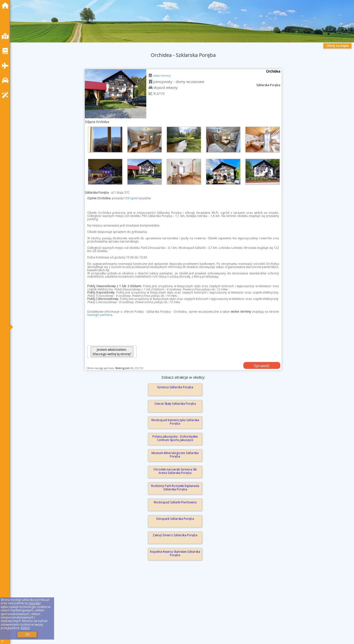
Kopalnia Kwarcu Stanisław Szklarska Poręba (175, 553)
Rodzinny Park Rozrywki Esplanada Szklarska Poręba (175, 488)
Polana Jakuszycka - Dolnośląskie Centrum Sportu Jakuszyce (175, 438)
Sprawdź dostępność (262, 366)
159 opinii (131, 198)
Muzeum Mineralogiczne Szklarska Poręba (175, 455)
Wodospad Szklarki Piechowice (175, 502)
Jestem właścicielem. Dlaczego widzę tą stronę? (112, 352)
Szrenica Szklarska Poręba (175, 387)
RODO (25, 628)
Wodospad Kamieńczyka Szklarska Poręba (175, 422)
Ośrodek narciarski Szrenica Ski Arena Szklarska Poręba (175, 471)
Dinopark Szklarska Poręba (175, 519)
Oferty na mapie (338, 46)
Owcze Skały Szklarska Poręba (175, 404)
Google (35, 603)
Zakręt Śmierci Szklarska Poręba (175, 535)
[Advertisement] (162, 609)
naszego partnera (100, 315)
